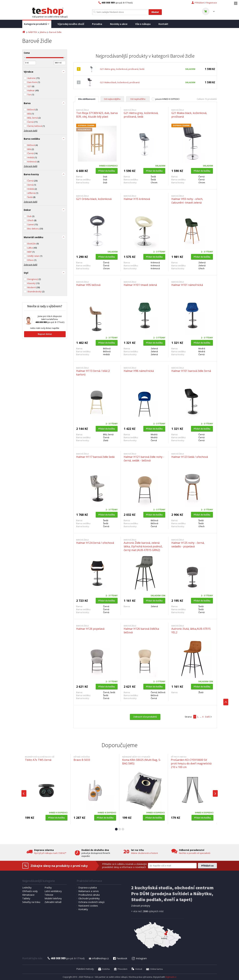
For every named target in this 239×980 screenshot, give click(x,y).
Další (207, 717)
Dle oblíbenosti (87, 99)
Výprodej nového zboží (71, 24)
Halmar (33, 90)
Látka (32, 248)
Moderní (34, 287)
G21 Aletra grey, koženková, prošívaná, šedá (122, 69)
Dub (31, 216)
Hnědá (32, 157)
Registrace (212, 3)
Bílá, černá (34, 118)
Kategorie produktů (37, 24)
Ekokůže (33, 244)
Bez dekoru (35, 229)
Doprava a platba (88, 888)
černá (32, 185)
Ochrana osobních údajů (91, 902)
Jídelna (43, 32)
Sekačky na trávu (31, 902)
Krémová (33, 162)
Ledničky (27, 888)
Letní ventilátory (53, 891)
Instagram (139, 958)
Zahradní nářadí (53, 902)
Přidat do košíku (107, 171)
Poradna (97, 24)
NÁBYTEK (33, 32)
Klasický (33, 283)
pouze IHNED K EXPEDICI (167, 99)
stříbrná (33, 193)
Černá (32, 122)
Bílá (31, 114)
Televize (49, 895)
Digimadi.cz (171, 977)
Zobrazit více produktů (145, 717)
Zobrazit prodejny (141, 906)
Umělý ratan (35, 256)
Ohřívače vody (30, 891)
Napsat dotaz (45, 334)
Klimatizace (28, 895)
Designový (34, 279)
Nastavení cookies (88, 906)
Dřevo (32, 260)
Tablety (26, 898)
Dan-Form (34, 82)
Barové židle (55, 32)
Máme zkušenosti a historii (144, 853)
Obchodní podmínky (89, 898)
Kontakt (163, 24)
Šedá (31, 197)
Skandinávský (36, 291)
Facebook (120, 958)
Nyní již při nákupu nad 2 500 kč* (50, 853)
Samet (33, 224)
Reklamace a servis (89, 891)
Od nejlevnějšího (112, 99)
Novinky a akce (119, 24)
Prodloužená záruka (89, 895)
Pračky (48, 888)
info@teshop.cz (99, 958)
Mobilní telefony (53, 898)
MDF (31, 252)
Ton (31, 95)
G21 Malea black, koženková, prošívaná (120, 82)
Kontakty (83, 909)
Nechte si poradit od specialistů (195, 853)
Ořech (32, 220)
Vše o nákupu (143, 24)
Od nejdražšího (138, 99)
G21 (31, 86)
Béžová (32, 110)
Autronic (33, 78)
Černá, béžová (36, 126)
